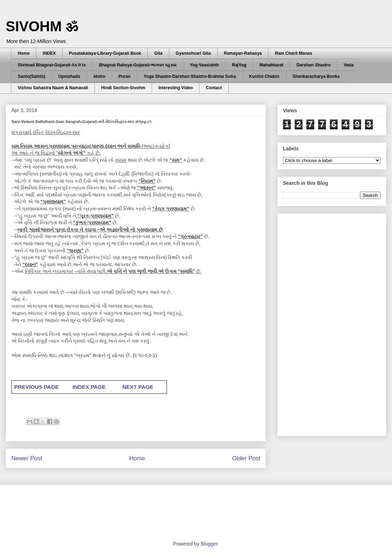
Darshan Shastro (314, 65)
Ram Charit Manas (293, 53)
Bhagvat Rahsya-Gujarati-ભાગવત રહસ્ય (138, 65)
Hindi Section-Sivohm (123, 88)
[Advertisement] (323, 323)
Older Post (246, 458)
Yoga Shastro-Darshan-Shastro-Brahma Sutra (190, 76)
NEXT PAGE (138, 387)
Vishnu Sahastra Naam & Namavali (53, 88)
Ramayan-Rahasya (243, 53)
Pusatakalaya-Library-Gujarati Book (105, 53)
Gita (158, 53)
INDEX (49, 53)
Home (24, 53)
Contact (214, 88)
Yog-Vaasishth (204, 65)
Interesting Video (176, 88)
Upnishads (69, 76)
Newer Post (27, 458)
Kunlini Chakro (264, 76)
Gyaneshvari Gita (193, 53)
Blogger (209, 544)
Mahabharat (271, 65)
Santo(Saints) (31, 76)
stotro (99, 76)
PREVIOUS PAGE (37, 387)
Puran (125, 76)
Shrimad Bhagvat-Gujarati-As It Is (52, 65)
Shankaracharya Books (316, 76)
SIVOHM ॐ (42, 26)
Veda (349, 65)
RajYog (239, 65)
